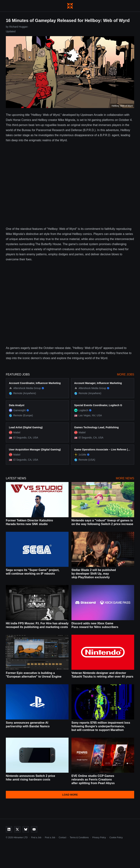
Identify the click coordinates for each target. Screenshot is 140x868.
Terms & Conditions (79, 837)
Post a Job (50, 837)
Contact (62, 837)
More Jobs (126, 374)
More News (125, 478)
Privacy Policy (99, 837)
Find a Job (36, 837)
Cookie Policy (116, 837)
